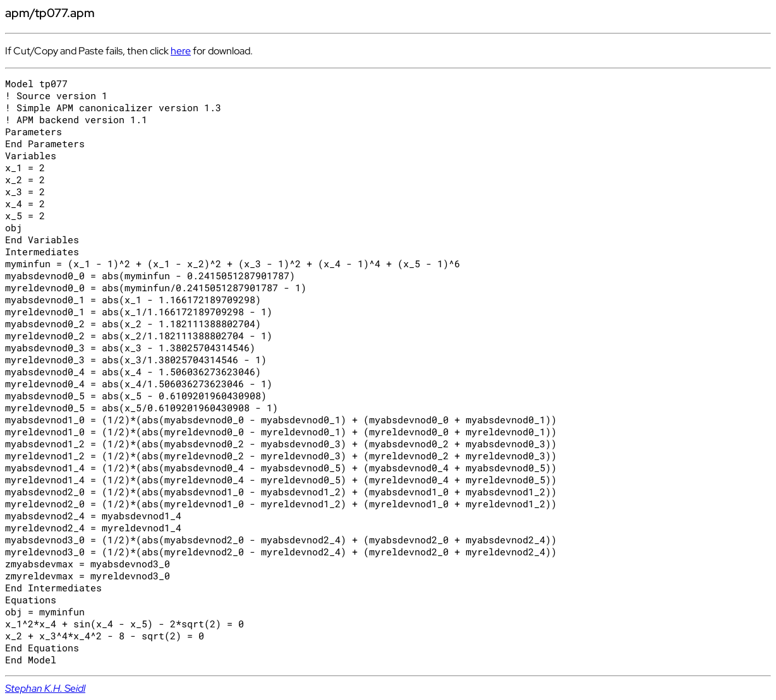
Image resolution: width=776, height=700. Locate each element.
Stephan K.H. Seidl (45, 688)
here (181, 51)
